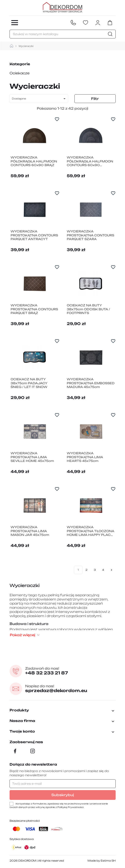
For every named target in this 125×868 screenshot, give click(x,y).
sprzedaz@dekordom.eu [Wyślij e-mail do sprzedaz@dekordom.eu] (57, 689)
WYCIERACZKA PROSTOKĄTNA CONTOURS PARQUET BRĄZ (34, 309)
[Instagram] (33, 751)
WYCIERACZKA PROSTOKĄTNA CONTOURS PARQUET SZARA (90, 235)
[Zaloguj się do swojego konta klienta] (98, 23)
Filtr (95, 99)
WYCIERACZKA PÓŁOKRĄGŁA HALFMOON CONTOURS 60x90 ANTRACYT (90, 161)
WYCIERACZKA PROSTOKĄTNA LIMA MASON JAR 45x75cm (30, 531)
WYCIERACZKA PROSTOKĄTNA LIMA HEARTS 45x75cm (85, 457)
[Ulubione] (85, 23)
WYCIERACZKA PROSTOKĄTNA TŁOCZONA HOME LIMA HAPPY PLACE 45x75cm (90, 531)
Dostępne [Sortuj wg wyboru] (40, 99)
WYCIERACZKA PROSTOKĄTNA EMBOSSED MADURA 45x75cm (91, 383)
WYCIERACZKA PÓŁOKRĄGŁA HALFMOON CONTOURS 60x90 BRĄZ (34, 161)
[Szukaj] (63, 34)
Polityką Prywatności (70, 807)
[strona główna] (12, 46)
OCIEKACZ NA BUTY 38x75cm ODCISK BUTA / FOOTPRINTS (88, 309)
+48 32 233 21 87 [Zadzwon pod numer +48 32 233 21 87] (47, 671)
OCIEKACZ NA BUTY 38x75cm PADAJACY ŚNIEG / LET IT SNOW (29, 383)
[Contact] (73, 23)
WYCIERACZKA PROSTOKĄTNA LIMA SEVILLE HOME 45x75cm (32, 457)
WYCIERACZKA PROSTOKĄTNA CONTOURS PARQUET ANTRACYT (34, 235)
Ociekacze (20, 73)
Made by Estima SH (102, 861)
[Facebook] (15, 751)
